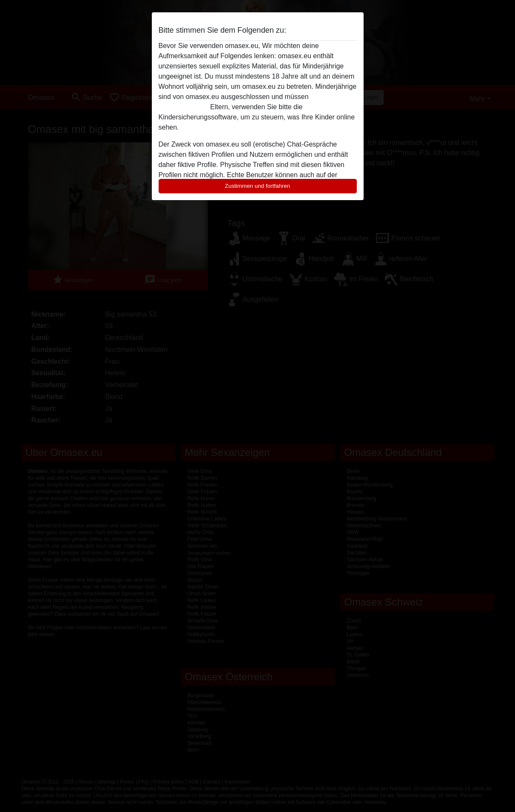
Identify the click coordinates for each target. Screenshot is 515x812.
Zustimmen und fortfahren (258, 186)
